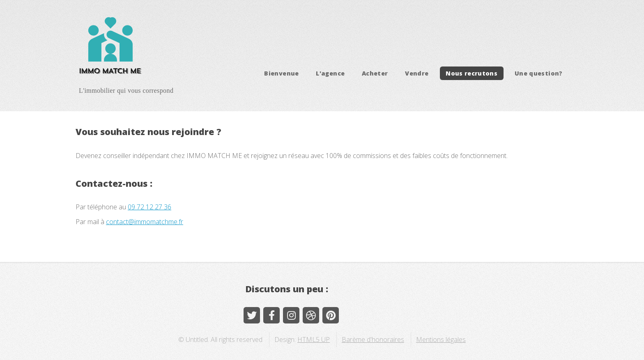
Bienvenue (281, 73)
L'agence (330, 73)
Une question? (539, 73)
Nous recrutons (471, 73)
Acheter (375, 73)
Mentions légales (441, 339)
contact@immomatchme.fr (145, 222)
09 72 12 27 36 (149, 207)
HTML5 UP (314, 339)
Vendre (417, 73)
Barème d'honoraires (373, 339)
